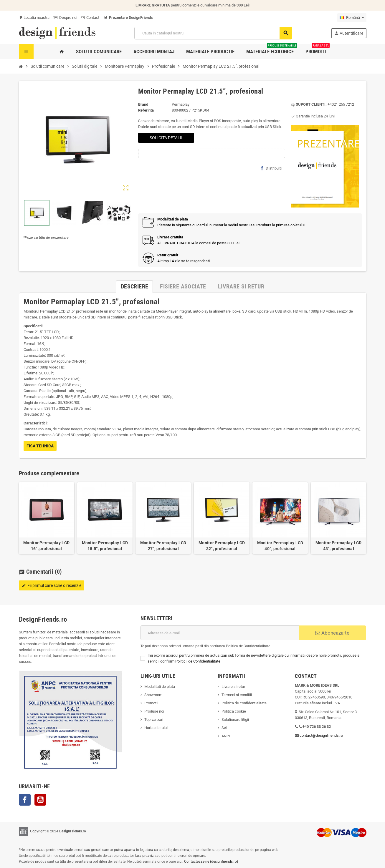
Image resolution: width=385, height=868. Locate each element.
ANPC (226, 736)
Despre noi (65, 18)
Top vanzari (154, 720)
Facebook (25, 800)
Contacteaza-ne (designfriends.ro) (211, 862)
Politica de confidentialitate (244, 703)
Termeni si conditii (237, 695)
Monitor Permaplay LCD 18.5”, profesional (105, 546)
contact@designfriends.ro (321, 735)
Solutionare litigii (235, 720)
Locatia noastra (34, 18)
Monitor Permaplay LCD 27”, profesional (163, 546)
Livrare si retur (233, 687)
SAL (225, 728)
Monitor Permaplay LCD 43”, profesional (339, 546)
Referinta (146, 110)
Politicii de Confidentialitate (198, 661)
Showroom (153, 695)
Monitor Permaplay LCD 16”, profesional (46, 546)
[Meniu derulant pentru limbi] (352, 18)
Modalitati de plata (160, 687)
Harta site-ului (156, 728)
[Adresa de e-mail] (220, 633)
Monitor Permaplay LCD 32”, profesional (222, 546)
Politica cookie (234, 711)
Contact (90, 18)
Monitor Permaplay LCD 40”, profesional (280, 546)
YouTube (40, 800)
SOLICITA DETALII (166, 138)
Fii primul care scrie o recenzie (52, 585)
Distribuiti (271, 168)
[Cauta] (213, 33)
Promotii (151, 703)
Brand (143, 104)
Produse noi (154, 711)
